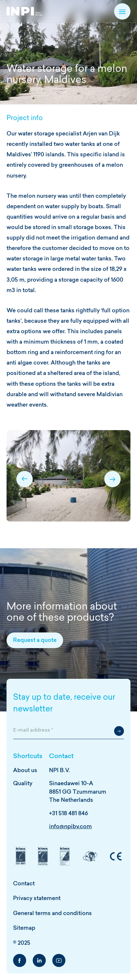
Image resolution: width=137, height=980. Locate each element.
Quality (23, 784)
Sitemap (24, 928)
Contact (24, 884)
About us (25, 771)
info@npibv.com (70, 827)
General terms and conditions (52, 914)
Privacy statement (37, 899)
